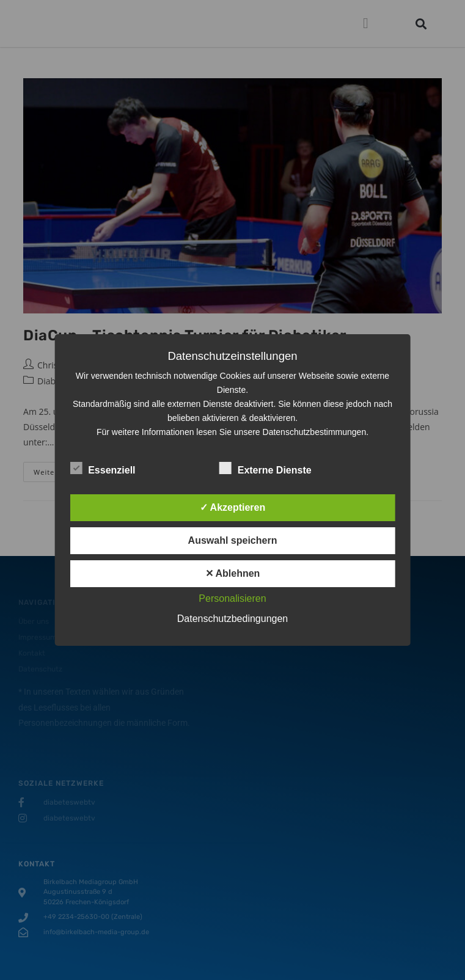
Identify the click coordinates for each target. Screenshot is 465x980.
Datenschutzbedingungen (232, 619)
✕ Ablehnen (233, 573)
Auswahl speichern (233, 540)
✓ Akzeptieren (233, 507)
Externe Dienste (265, 468)
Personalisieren (232, 598)
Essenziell (102, 468)
